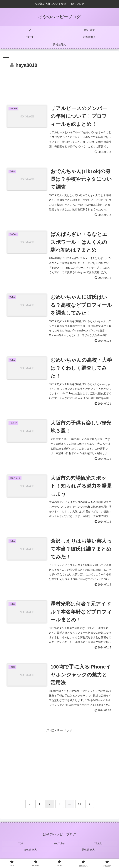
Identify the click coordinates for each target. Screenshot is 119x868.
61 (80, 808)
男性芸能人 (88, 852)
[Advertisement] (59, 85)
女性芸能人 (31, 852)
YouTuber (60, 847)
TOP (21, 847)
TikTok (98, 847)
